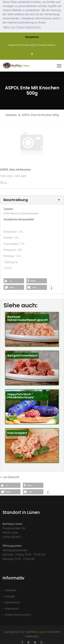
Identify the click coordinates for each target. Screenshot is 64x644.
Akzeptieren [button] (32, 37)
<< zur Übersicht (10, 477)
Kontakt (10, 596)
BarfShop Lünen (36, 632)
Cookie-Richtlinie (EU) (18, 615)
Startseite (11, 590)
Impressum (12, 609)
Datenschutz (13, 602)
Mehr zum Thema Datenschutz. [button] (22, 27)
